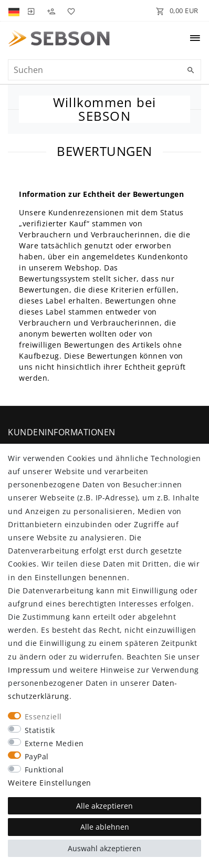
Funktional (44, 770)
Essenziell (43, 717)
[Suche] (191, 70)
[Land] (15, 11)
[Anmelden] (31, 11)
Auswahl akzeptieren (104, 848)
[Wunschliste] (69, 11)
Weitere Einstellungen (50, 783)
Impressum (29, 670)
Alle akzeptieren (104, 806)
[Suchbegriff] (104, 70)
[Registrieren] (51, 11)
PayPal (37, 756)
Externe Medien (54, 743)
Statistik (40, 730)
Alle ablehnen (105, 827)
